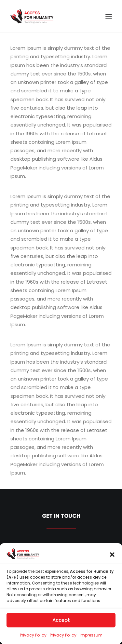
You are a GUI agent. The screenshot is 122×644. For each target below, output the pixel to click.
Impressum (91, 638)
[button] (112, 557)
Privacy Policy (33, 638)
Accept (61, 622)
